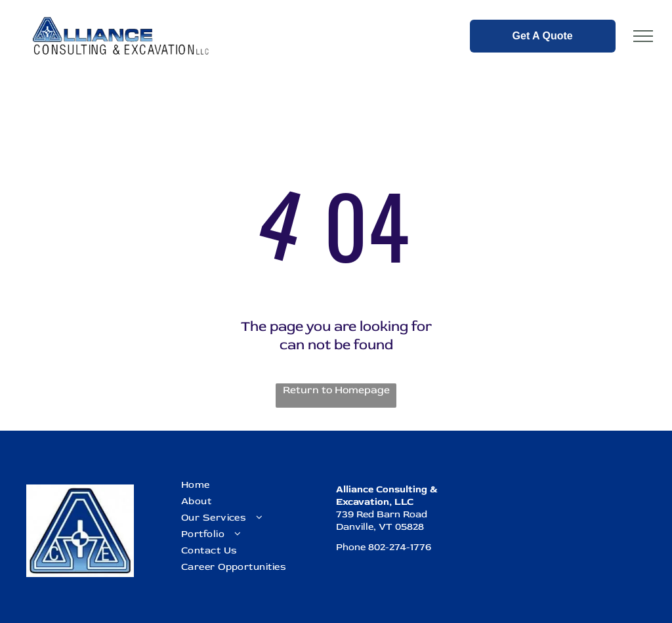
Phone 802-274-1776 (384, 547)
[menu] (643, 36)
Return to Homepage (336, 390)
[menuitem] (251, 485)
